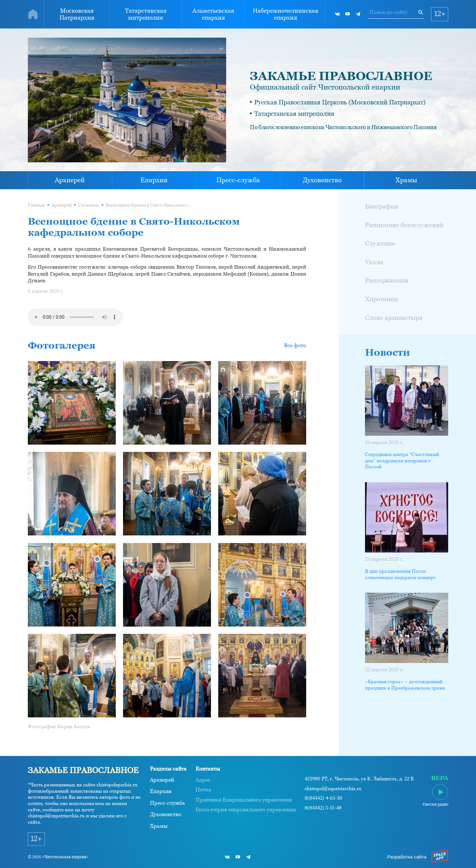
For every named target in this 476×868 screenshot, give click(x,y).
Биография (381, 206)
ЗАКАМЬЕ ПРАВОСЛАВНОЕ (341, 76)
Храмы (406, 180)
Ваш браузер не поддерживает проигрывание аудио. (75, 317)
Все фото (295, 345)
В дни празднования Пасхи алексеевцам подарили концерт (400, 574)
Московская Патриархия (77, 14)
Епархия (154, 180)
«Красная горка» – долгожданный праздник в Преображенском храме (405, 685)
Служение (89, 205)
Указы (374, 262)
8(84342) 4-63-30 (323, 798)
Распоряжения (387, 280)
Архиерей (70, 180)
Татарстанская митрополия (146, 14)
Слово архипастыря (394, 318)
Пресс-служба (238, 180)
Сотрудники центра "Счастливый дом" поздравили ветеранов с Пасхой (402, 460)
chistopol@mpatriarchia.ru (333, 789)
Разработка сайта (407, 857)
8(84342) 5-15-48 (323, 808)
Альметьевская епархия (213, 14)
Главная (36, 205)
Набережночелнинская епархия (285, 14)
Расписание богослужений (404, 225)
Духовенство (322, 180)
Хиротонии (381, 299)
